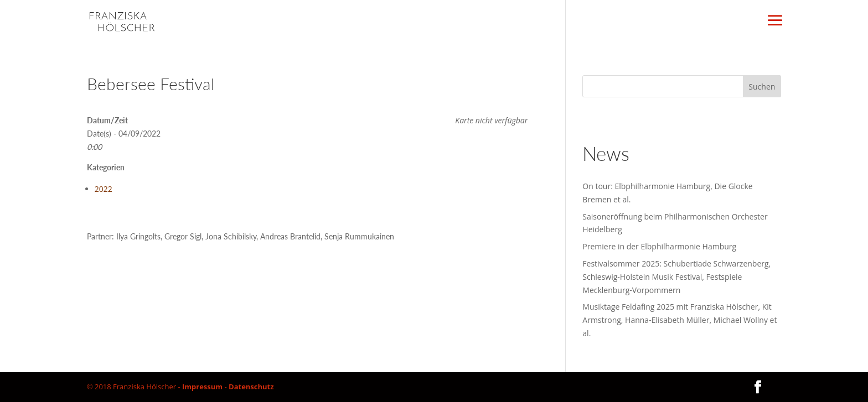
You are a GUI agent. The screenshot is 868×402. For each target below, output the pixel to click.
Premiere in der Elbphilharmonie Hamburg (659, 246)
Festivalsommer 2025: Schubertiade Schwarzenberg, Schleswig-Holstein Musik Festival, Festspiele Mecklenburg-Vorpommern (676, 277)
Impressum (202, 387)
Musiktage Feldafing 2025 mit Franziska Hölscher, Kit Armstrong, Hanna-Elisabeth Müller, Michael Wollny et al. (680, 320)
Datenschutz (251, 387)
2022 (104, 189)
